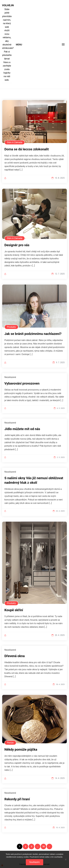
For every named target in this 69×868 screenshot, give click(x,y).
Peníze (10, 743)
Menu (19, 45)
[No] (66, 859)
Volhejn (7, 5)
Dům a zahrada (15, 142)
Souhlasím (34, 862)
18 (43, 846)
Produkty (11, 327)
